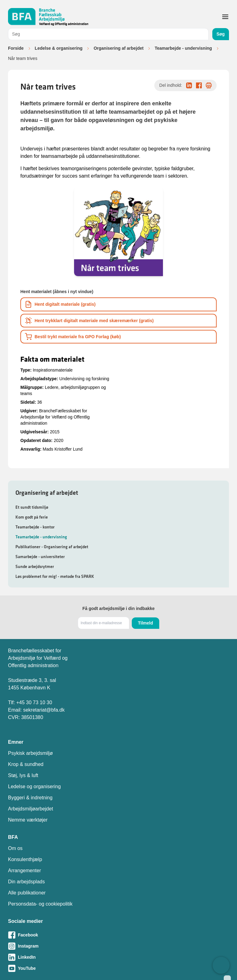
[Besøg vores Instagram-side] (118, 946)
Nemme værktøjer (28, 820)
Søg (221, 34)
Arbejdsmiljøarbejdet (31, 809)
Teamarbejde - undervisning (183, 48)
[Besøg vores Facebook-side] (118, 935)
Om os (15, 848)
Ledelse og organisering (34, 787)
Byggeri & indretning (30, 798)
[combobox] (108, 34)
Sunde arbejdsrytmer (35, 566)
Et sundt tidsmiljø (32, 507)
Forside (16, 48)
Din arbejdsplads (26, 882)
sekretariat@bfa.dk (44, 710)
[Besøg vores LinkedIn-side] (118, 957)
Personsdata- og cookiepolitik (40, 904)
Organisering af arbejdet (118, 48)
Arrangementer (25, 871)
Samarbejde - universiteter (40, 557)
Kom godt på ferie (32, 517)
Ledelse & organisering (59, 48)
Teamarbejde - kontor (35, 527)
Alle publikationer (27, 893)
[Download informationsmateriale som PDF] (118, 304)
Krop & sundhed (26, 764)
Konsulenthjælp (25, 859)
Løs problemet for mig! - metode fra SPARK (55, 576)
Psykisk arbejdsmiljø (30, 753)
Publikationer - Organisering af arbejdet (52, 547)
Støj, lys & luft (23, 775)
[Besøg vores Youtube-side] (118, 968)
